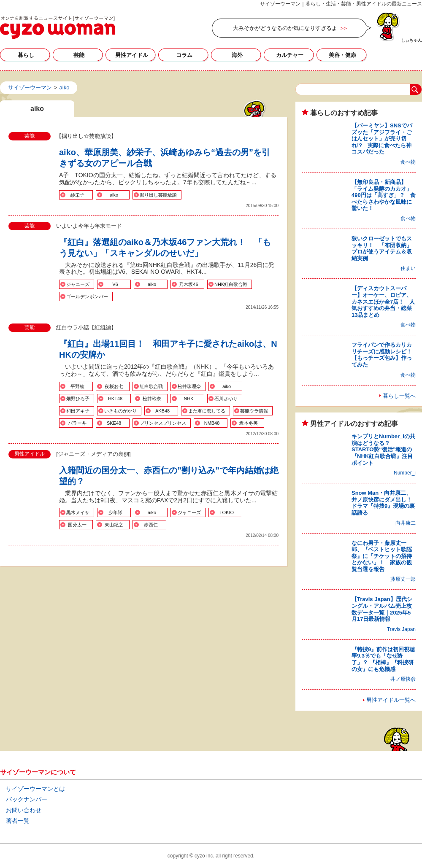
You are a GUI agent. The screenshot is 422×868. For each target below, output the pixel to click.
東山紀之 (114, 525)
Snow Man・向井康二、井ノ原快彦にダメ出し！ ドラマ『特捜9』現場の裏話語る (384, 503)
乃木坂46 (188, 284)
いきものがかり (120, 411)
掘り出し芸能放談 (158, 195)
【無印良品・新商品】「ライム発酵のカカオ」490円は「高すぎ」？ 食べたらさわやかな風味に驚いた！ (384, 195)
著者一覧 (18, 821)
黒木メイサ (78, 512)
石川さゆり (226, 399)
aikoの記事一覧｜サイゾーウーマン (58, 27)
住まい (408, 268)
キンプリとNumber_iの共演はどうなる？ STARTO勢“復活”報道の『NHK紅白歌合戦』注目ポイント (383, 449)
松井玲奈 (152, 399)
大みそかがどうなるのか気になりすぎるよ (285, 28)
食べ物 (408, 162)
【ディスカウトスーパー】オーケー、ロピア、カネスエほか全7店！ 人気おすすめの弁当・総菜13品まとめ (383, 301)
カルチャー (290, 55)
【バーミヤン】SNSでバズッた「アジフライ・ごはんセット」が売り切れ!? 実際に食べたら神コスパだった (382, 139)
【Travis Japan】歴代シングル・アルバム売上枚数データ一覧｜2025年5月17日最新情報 (382, 609)
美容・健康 (342, 55)
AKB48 (162, 411)
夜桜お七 (114, 386)
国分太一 (77, 525)
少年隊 (115, 512)
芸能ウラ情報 (254, 411)
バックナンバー (27, 799)
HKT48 (115, 399)
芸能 (79, 55)
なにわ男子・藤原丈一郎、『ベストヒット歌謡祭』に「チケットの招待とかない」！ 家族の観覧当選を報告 (382, 556)
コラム (184, 55)
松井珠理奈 (189, 386)
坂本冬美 (249, 423)
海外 (237, 55)
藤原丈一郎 (403, 579)
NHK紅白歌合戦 (231, 284)
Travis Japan (401, 629)
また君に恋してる (207, 411)
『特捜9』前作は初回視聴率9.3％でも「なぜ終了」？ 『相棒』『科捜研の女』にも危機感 (383, 659)
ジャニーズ (78, 284)
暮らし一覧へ (399, 396)
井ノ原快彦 (403, 679)
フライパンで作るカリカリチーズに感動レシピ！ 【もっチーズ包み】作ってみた (384, 355)
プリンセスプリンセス (163, 423)
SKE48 (114, 423)
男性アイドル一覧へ (391, 700)
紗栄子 (77, 195)
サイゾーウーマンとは (35, 789)
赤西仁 (151, 525)
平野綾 (77, 386)
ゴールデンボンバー (87, 297)
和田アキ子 (78, 411)
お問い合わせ (24, 810)
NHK (188, 399)
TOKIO (227, 512)
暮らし (26, 55)
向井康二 (406, 523)
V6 (115, 284)
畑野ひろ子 (78, 399)
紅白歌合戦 (151, 386)
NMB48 (212, 423)
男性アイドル (132, 55)
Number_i (405, 473)
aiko (114, 195)
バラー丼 (77, 423)
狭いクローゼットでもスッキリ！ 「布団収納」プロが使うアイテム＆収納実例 (382, 248)
